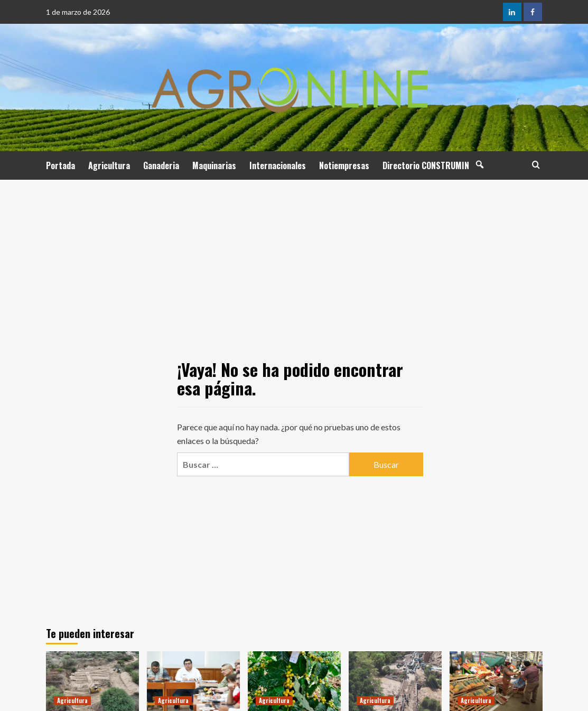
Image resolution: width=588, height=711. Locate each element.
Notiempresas (344, 165)
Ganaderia (161, 165)
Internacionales (278, 165)
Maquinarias (214, 165)
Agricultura (109, 165)
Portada (60, 165)
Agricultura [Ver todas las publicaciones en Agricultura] (72, 700)
